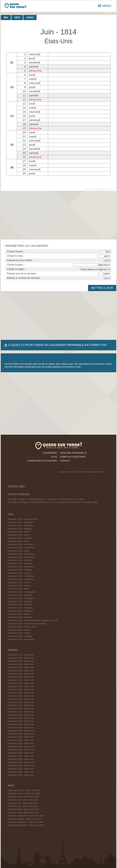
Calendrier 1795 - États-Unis (21, 655)
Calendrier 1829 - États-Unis (21, 762)
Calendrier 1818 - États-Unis (21, 728)
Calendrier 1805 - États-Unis (21, 686)
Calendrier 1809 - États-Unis (21, 699)
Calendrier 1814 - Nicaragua (21, 598)
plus (54, 457)
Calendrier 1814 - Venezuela (21, 639)
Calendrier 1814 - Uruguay (20, 636)
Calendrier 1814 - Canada (19, 538)
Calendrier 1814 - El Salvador (21, 557)
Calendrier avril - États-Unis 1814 (23, 800)
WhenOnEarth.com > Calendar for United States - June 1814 (56, 499)
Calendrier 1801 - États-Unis (21, 674)
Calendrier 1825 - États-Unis (21, 750)
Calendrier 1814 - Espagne (20, 563)
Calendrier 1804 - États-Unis (21, 683)
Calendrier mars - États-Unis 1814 (23, 797)
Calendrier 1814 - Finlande (20, 570)
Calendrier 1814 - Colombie (20, 544)
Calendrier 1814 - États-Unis (21, 567)
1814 (17, 17)
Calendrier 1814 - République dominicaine (27, 624)
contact (65, 461)
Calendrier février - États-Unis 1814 (24, 793)
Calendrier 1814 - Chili (18, 541)
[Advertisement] (58, 215)
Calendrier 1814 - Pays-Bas (20, 611)
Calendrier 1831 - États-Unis (21, 769)
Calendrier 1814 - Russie (19, 630)
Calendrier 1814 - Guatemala (21, 576)
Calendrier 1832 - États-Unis (21, 772)
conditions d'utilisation (42, 461)
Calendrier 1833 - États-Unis (21, 775)
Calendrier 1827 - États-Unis (21, 756)
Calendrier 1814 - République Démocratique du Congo (33, 620)
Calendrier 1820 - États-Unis (21, 734)
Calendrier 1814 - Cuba (18, 551)
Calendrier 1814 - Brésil (19, 535)
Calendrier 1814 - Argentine (20, 526)
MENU (105, 6)
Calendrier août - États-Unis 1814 (23, 813)
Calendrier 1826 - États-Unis (21, 753)
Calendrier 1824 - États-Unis (21, 747)
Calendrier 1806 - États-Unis (21, 689)
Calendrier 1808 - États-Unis (21, 696)
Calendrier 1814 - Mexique (20, 595)
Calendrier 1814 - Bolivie (19, 532)
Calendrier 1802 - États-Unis (21, 677)
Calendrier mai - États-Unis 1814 (23, 803)
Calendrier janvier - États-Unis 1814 (24, 790)
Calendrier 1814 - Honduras (20, 579)
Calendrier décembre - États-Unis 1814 (26, 825)
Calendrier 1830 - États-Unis (21, 765)
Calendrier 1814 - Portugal (20, 617)
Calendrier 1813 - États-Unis (21, 712)
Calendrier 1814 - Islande (19, 586)
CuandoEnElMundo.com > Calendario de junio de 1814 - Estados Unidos (65, 502)
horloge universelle (73, 453)
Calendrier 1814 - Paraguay (20, 608)
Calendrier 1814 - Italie (18, 589)
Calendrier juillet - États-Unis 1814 (23, 809)
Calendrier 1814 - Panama (20, 605)
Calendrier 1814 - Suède (19, 633)
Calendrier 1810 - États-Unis (21, 702)
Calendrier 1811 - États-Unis (21, 705)
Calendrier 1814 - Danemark (21, 554)
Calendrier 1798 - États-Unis (21, 664)
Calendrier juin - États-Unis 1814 (23, 806)
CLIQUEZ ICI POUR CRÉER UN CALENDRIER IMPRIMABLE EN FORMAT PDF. (58, 345)
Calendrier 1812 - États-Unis (21, 709)
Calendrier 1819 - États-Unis (21, 731)
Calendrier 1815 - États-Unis (21, 718)
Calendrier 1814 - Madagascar (22, 592)
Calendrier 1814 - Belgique (20, 529)
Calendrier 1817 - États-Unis (21, 724)
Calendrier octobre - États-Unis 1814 (24, 819)
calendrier (50, 453)
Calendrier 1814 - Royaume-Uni (22, 627)
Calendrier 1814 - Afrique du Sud (23, 519)
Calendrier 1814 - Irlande (19, 582)
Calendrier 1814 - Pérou (19, 614)
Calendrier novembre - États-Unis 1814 (26, 822)
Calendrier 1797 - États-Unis (21, 661)
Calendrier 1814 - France (19, 573)
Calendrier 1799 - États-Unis (21, 667)
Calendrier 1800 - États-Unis (21, 671)
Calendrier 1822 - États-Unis (21, 740)
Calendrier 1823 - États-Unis (21, 743)
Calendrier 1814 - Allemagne (21, 522)
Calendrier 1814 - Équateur (20, 560)
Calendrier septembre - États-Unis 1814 (26, 816)
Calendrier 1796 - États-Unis (21, 658)
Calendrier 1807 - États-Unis (21, 693)
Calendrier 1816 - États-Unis (21, 721)
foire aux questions (73, 457)
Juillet (30, 17)
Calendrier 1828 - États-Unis (21, 759)
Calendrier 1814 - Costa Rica (21, 548)
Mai (6, 17)
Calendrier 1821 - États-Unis (21, 737)
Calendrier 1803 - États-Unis (21, 680)
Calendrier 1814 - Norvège (20, 601)
